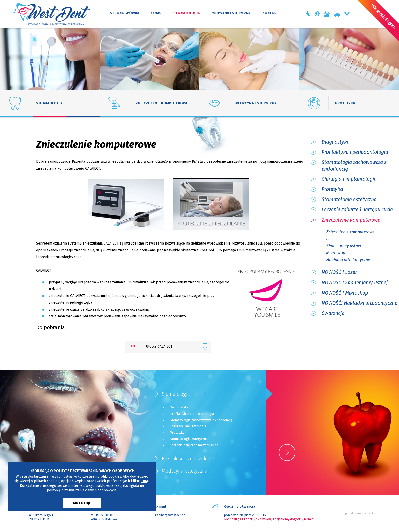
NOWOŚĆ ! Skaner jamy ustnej (355, 283)
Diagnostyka (336, 142)
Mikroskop (336, 253)
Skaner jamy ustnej (344, 246)
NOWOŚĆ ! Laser (339, 272)
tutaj (145, 481)
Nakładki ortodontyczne (348, 260)
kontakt (270, 13)
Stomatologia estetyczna (349, 199)
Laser (331, 239)
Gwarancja (333, 313)
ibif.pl (376, 513)
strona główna (125, 13)
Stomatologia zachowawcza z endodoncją (354, 165)
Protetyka (332, 189)
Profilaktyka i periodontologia (355, 152)
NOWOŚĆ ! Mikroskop (345, 293)
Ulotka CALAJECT (178, 347)
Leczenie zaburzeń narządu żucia (357, 210)
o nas (156, 13)
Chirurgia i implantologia (349, 179)
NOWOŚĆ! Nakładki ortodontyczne (359, 303)
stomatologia (187, 13)
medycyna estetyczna (231, 13)
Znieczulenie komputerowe (351, 220)
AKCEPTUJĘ (82, 503)
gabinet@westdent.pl (171, 515)
